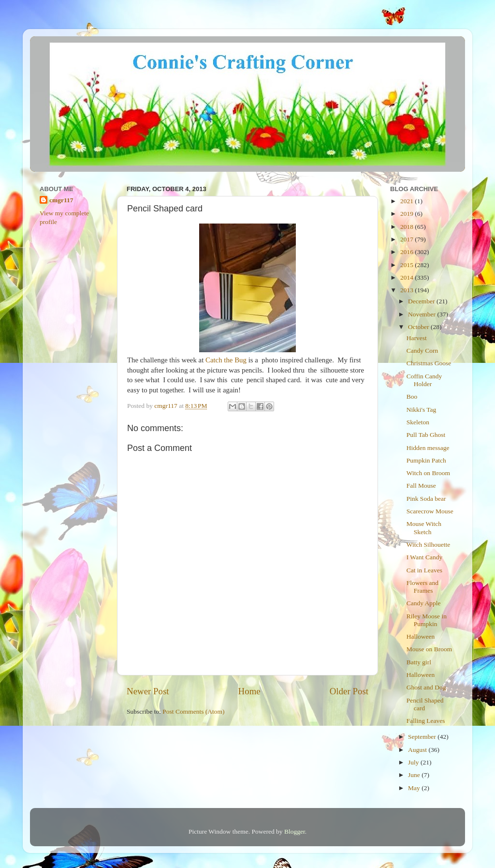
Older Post (349, 691)
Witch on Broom (428, 473)
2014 (408, 277)
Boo (412, 397)
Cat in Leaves (424, 570)
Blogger (295, 831)
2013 (408, 290)
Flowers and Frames (422, 587)
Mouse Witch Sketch (424, 528)
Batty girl (419, 662)
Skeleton (418, 422)
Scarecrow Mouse (430, 511)
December (422, 301)
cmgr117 (61, 200)
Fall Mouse (421, 486)
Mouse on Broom (429, 649)
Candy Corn (422, 351)
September (423, 737)
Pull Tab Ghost (426, 435)
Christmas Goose (429, 363)
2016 (408, 252)
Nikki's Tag (422, 410)
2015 (408, 265)
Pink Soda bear (426, 499)
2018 (408, 227)
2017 (408, 239)
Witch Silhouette (429, 545)
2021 (408, 201)
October (419, 327)
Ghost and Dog (426, 687)
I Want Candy (424, 557)
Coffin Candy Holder (424, 380)
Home (249, 691)
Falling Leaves (426, 721)
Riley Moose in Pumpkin (427, 620)
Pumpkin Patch (426, 460)
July (414, 762)
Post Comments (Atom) (193, 711)
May (415, 788)
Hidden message (428, 448)
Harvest (417, 338)
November (422, 314)
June (415, 775)
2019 (408, 214)
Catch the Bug (226, 360)
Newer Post (148, 691)
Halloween (421, 636)
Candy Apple (424, 603)
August (418, 750)
